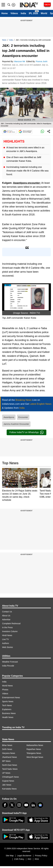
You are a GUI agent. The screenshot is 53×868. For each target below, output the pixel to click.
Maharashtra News (35, 745)
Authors (6, 643)
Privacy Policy (41, 856)
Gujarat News (8, 781)
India (23, 13)
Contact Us (7, 612)
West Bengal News (35, 757)
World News (7, 686)
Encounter (23, 417)
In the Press (7, 627)
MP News (6, 761)
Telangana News (34, 753)
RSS (37, 859)
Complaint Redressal (11, 623)
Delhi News (7, 749)
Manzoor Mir (20, 61)
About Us (6, 616)
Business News (9, 713)
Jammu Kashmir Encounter (16, 424)
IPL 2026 (33, 13)
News (4, 40)
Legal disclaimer (24, 856)
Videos (14, 13)
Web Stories (7, 647)
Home (5, 13)
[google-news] (40, 805)
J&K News (7, 785)
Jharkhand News (9, 757)
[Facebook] (5, 805)
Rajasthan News (34, 749)
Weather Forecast (10, 662)
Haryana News (9, 753)
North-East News (10, 765)
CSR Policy (19, 859)
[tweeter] (12, 805)
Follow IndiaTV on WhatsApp (26, 432)
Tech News (7, 705)
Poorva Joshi (42, 61)
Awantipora (9, 417)
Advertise (6, 620)
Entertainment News (11, 698)
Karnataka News (9, 789)
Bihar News (7, 745)
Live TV (5, 639)
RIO (29, 859)
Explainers (7, 709)
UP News (6, 773)
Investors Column (10, 631)
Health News (8, 717)
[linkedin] (33, 805)
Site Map (10, 856)
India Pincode (8, 666)
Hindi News (7, 635)
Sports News (8, 701)
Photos (5, 690)
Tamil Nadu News (10, 769)
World (44, 13)
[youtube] (26, 805)
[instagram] (19, 805)
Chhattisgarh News (10, 777)
